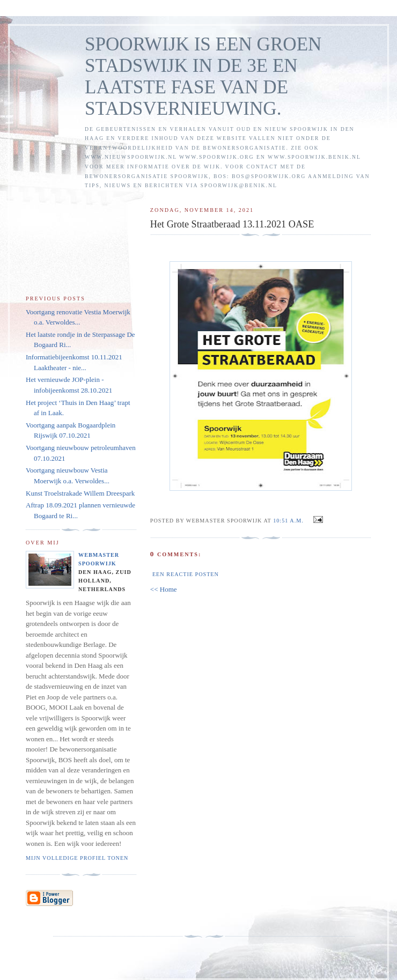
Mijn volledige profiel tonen (77, 858)
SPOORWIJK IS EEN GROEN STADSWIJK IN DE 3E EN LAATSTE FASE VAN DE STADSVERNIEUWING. (203, 76)
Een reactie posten (186, 574)
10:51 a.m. (288, 521)
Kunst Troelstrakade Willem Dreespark (80, 493)
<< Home (164, 589)
